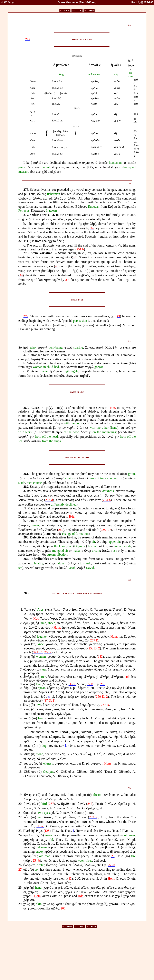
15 (20, 746)
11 (20, 705)
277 (26, 215)
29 (20, 904)
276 (26, 190)
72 (129, 580)
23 (20, 831)
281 (26, 474)
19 (20, 795)
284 (26, 559)
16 (20, 754)
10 (20, 688)
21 (20, 813)
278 (26, 253)
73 (129, 788)
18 (20, 772)
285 (26, 593)
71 (129, 341)
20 (20, 804)
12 (20, 709)
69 (129, 25)
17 (20, 763)
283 (26, 537)
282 (26, 487)
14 (20, 718)
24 (20, 835)
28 (20, 887)
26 (20, 865)
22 (20, 817)
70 (129, 184)
